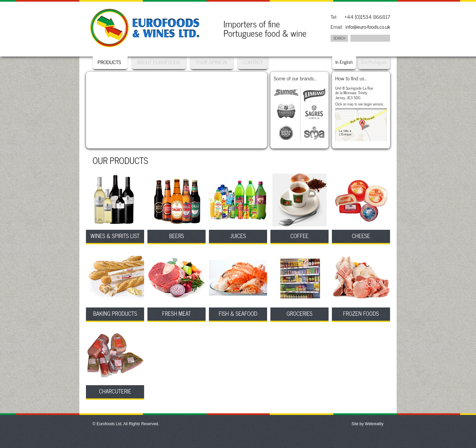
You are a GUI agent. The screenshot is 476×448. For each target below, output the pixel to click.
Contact (253, 62)
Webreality (374, 424)
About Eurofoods (159, 62)
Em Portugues (374, 62)
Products (109, 62)
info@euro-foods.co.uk (368, 27)
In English (344, 62)
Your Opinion (211, 62)
